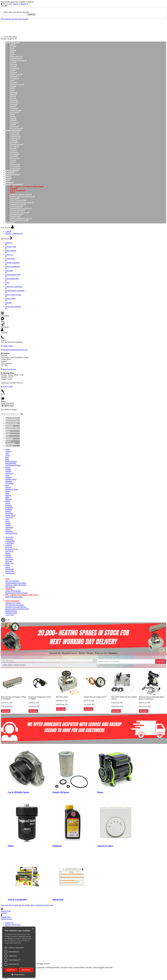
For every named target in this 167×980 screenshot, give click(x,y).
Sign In (16, 4)
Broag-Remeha (16, 58)
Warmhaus (14, 126)
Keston (13, 86)
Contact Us (9, 923)
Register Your (6, 912)
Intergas (13, 82)
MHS (12, 88)
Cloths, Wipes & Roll (18, 200)
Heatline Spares (16, 74)
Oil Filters (14, 152)
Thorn (13, 116)
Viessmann (14, 122)
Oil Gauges (14, 154)
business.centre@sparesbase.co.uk (15, 350)
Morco (13, 96)
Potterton (14, 100)
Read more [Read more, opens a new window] (17, 943)
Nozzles (13, 150)
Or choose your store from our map (16, 19)
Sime (12, 114)
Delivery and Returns (13, 925)
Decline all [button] (26, 970)
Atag (12, 48)
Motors (13, 148)
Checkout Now (7, 406)
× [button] (33, 929)
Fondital (13, 66)
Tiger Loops (15, 166)
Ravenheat (14, 108)
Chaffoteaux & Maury (18, 60)
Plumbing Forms (16, 214)
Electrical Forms (16, 206)
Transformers (15, 168)
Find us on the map (9, 369)
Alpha (13, 44)
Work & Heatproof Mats (19, 220)
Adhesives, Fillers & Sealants (21, 194)
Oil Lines (14, 156)
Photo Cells (14, 158)
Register (24, 4)
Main (12, 90)
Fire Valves (14, 146)
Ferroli (13, 62)
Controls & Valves (105, 846)
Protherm (14, 104)
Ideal (12, 80)
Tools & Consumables (17, 899)
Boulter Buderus (16, 56)
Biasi (12, 54)
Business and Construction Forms (22, 196)
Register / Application (14, 233)
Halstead (13, 72)
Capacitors (14, 134)
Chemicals (57, 846)
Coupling (14, 140)
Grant (12, 70)
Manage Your (6, 918)
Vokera (13, 124)
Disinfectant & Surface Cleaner (22, 202)
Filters (11, 846)
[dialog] (19, 952)
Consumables (15, 136)
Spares (13, 162)
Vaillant (13, 120)
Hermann (14, 76)
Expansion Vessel (17, 144)
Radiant (13, 106)
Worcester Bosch (16, 128)
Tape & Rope (15, 216)
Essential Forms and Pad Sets (21, 208)
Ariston (13, 46)
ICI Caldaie (14, 78)
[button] (19, 975)
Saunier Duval (15, 110)
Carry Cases (15, 198)
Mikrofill (14, 94)
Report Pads (58, 899)
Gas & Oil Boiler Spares (18, 792)
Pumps (13, 160)
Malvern (13, 92)
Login (8, 231)
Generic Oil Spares (61, 792)
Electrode (14, 142)
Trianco (13, 118)
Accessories (15, 132)
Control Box (15, 138)
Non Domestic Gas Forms (20, 212)
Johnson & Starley (17, 84)
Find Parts (161, 661)
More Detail (6, 711)
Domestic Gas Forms (18, 204)
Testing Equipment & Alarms (21, 218)
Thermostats (15, 164)
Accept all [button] (11, 970)
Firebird (13, 64)
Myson (13, 98)
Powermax (14, 102)
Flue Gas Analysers (17, 210)
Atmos (13, 50)
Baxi (12, 52)
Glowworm (14, 68)
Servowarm (14, 112)
